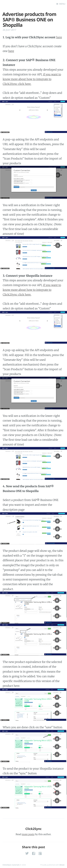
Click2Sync (33, 829)
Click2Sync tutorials (11, 865)
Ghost (62, 865)
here (59, 37)
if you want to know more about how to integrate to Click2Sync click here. (32, 79)
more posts (28, 834)
